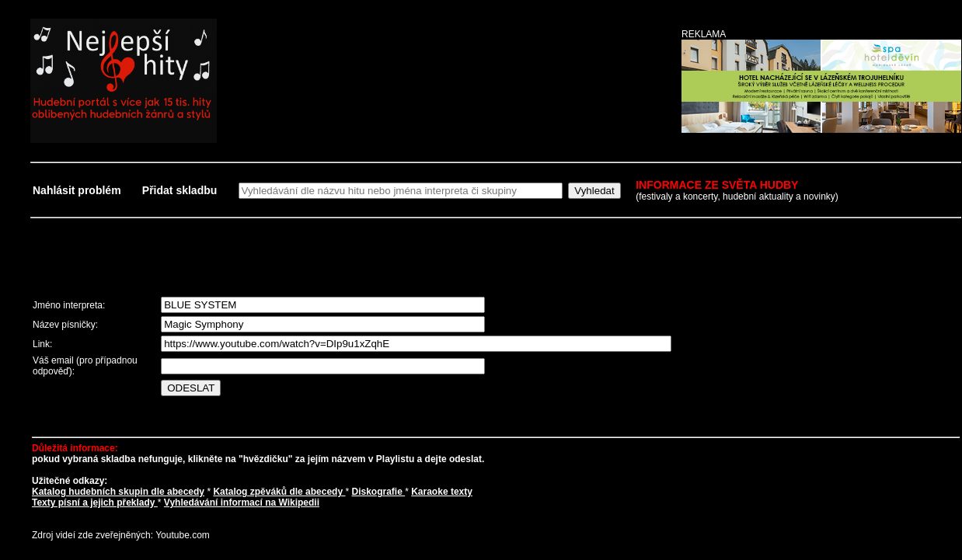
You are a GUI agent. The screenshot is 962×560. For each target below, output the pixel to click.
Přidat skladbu (180, 190)
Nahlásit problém (78, 190)
